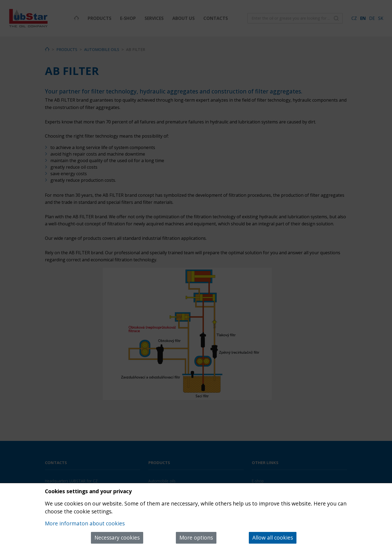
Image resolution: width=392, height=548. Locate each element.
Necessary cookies (117, 538)
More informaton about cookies (85, 523)
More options (196, 538)
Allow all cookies (273, 538)
